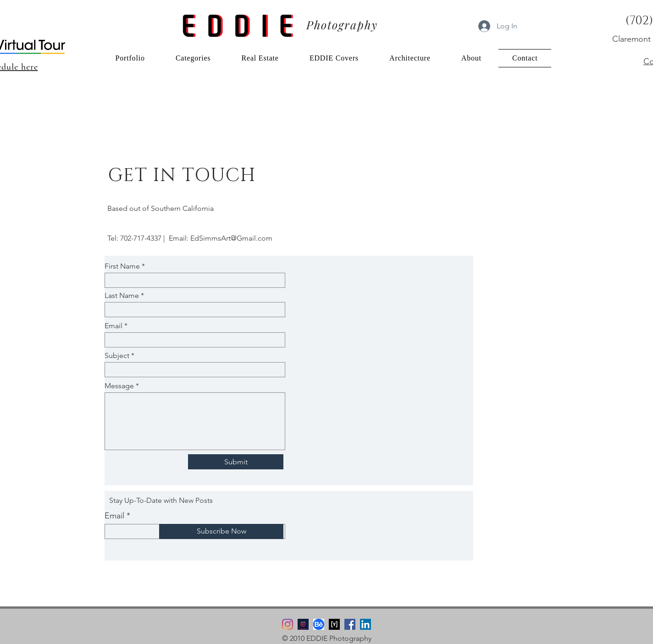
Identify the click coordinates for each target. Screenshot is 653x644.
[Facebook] (350, 624)
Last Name (122, 296)
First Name (122, 266)
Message (119, 386)
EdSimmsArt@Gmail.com (231, 238)
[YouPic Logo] (334, 624)
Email (113, 326)
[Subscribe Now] (221, 531)
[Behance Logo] (319, 624)
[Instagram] (288, 624)
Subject (117, 356)
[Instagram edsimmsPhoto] (303, 624)
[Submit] (236, 462)
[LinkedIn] (365, 624)
